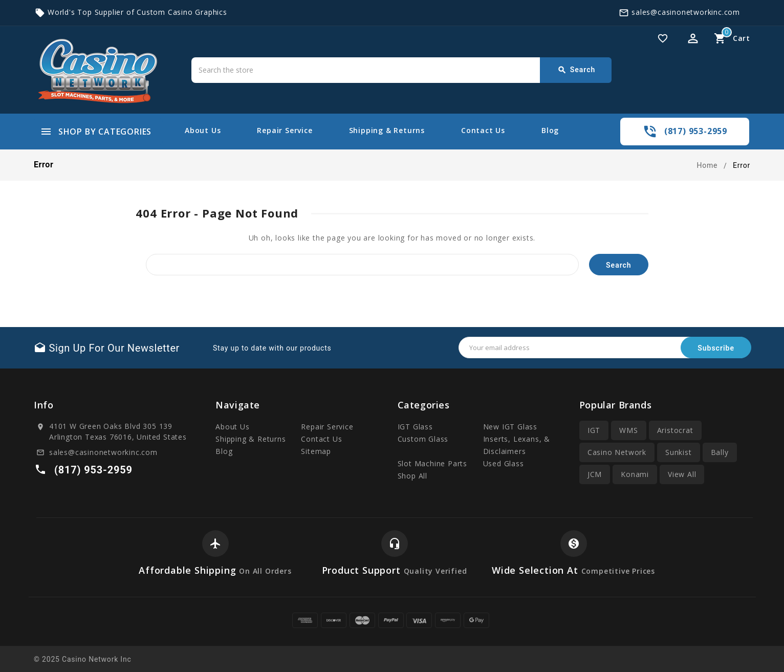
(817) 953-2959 (696, 131)
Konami (635, 474)
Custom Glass (423, 439)
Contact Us (483, 130)
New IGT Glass (510, 427)
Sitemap (316, 451)
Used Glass (504, 463)
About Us (203, 130)
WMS (628, 430)
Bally (720, 452)
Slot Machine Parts (432, 463)
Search (576, 70)
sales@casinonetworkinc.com (686, 12)
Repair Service (285, 130)
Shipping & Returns (387, 130)
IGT (594, 430)
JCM (595, 474)
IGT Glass (415, 427)
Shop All (412, 476)
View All (682, 474)
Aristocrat (675, 430)
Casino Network (617, 452)
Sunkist (679, 452)
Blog (550, 130)
